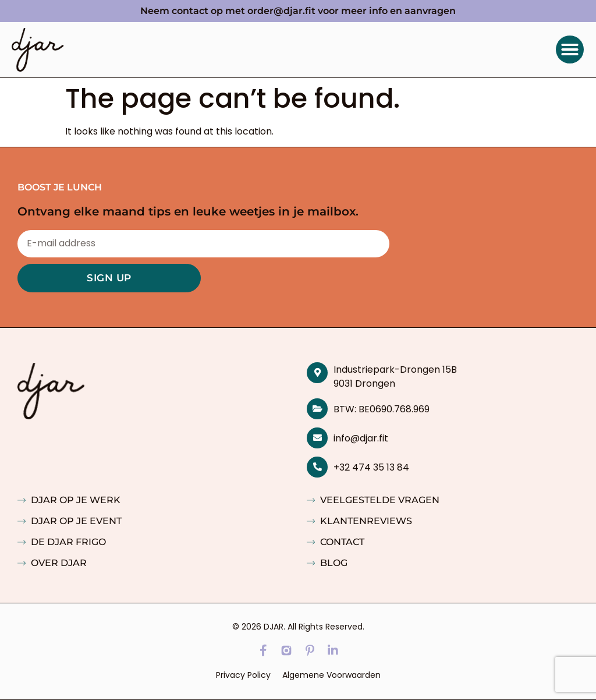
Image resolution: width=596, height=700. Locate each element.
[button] (570, 50)
